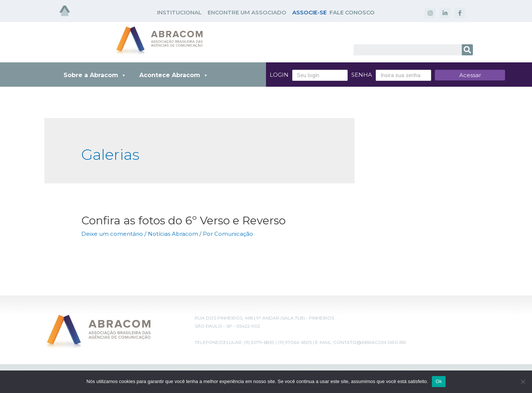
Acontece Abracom (174, 75)
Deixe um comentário (112, 234)
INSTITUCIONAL (179, 12)
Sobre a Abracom (95, 75)
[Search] (467, 50)
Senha (362, 75)
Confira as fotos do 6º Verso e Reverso (183, 220)
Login (279, 75)
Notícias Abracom (173, 234)
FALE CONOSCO (352, 12)
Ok (439, 381)
